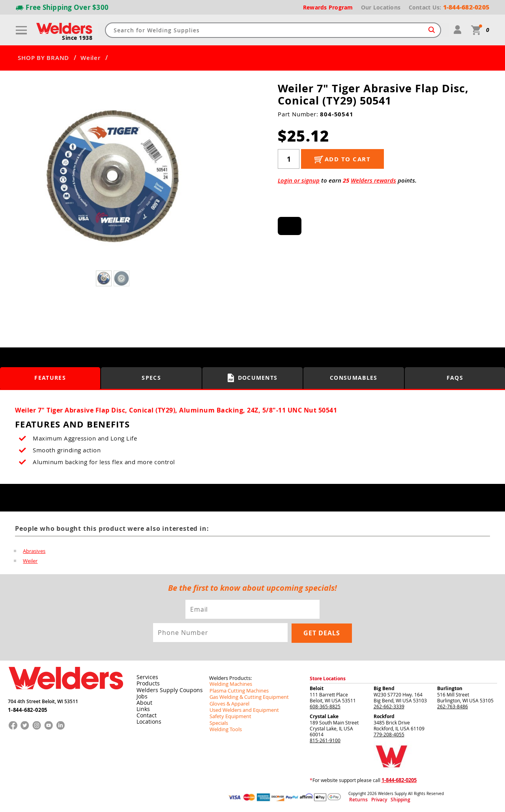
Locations (148, 721)
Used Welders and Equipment (242, 709)
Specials (218, 722)
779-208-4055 (389, 734)
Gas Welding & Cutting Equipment (246, 696)
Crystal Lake (324, 716)
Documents (253, 378)
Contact (145, 715)
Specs (151, 378)
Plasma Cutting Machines (237, 690)
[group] (113, 178)
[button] (205, 180)
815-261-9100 (325, 740)
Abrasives (34, 551)
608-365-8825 (325, 706)
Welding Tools (224, 728)
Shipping (389, 800)
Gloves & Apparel (228, 703)
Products (147, 683)
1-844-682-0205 (27, 707)
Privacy (373, 800)
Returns (356, 800)
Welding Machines (229, 684)
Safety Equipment (228, 715)
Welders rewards (373, 180)
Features (50, 378)
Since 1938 (78, 38)
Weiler (91, 58)
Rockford (384, 716)
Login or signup (299, 180)
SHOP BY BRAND (43, 58)
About (143, 702)
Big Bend (384, 688)
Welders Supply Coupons (166, 690)
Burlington (450, 688)
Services (146, 677)
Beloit (317, 688)
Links (142, 709)
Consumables (354, 378)
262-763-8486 (453, 706)
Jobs (141, 696)
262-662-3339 (389, 706)
